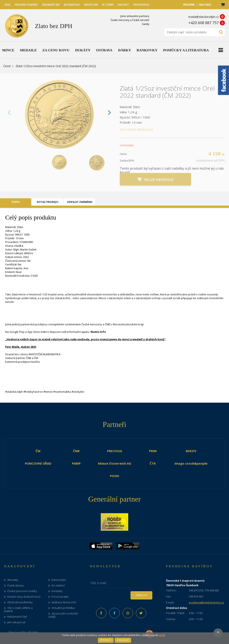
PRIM (153, 451)
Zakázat (123, 640)
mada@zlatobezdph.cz (203, 17)
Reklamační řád (17, 617)
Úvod (7, 66)
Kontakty (57, 591)
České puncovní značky (22, 591)
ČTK (153, 463)
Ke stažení (58, 585)
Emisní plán (59, 580)
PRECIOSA (114, 451)
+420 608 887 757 (204, 23)
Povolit (106, 640)
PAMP (76, 463)
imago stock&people (191, 463)
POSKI (115, 476)
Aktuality (13, 580)
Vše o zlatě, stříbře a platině (18, 609)
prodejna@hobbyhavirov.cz (206, 602)
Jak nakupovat (16, 622)
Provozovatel (60, 597)
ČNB (76, 451)
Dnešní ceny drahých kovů (24, 597)
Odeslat (141, 595)
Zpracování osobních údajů (63, 615)
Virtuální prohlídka (63, 608)
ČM (38, 451)
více (161, 635)
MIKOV (191, 451)
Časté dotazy (16, 585)
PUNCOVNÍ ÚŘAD (38, 463)
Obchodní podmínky (20, 602)
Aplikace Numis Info (64, 602)
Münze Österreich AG (115, 463)
